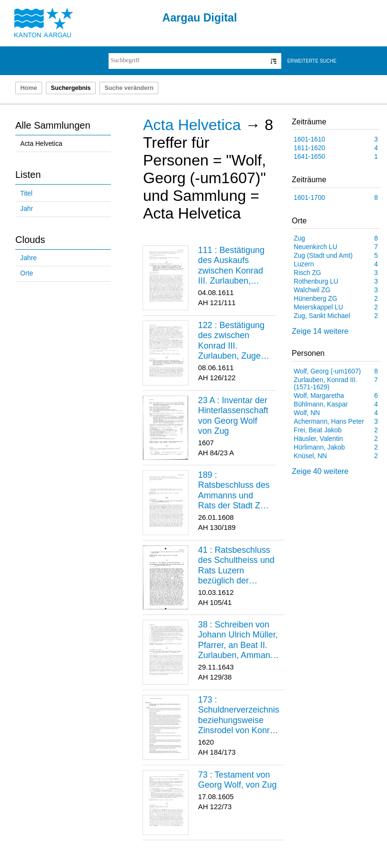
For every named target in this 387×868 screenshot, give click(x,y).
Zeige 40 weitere (320, 471)
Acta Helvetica (41, 144)
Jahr (27, 209)
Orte (27, 273)
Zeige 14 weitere (320, 331)
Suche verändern (129, 88)
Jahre (28, 258)
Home (28, 88)
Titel (26, 193)
